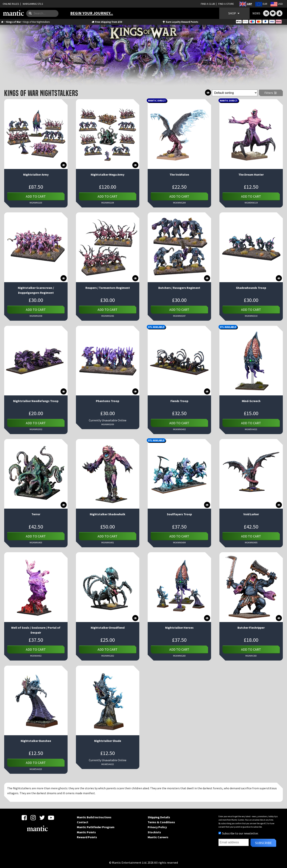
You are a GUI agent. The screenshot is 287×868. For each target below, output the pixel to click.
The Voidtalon (179, 174)
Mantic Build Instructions (94, 817)
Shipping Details (159, 817)
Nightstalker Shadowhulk (108, 514)
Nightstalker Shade (108, 741)
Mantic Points (86, 832)
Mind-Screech (251, 401)
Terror (36, 514)
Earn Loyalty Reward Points (180, 22)
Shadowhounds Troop (251, 288)
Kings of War (14, 22)
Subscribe (263, 843)
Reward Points (87, 837)
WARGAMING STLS (33, 4)
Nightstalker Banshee (36, 741)
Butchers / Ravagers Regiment (179, 288)
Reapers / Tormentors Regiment (108, 288)
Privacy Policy (157, 827)
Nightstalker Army (36, 174)
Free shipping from (107, 22)
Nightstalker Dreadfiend (108, 628)
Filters (271, 93)
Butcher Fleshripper (251, 628)
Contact (83, 822)
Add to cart (36, 196)
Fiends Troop (179, 401)
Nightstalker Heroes (179, 628)
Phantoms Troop (108, 401)
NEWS (256, 13)
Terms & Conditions (161, 822)
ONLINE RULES (11, 4)
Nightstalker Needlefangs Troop (36, 401)
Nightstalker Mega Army (108, 174)
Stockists (154, 832)
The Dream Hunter (251, 174)
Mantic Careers (158, 837)
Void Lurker (251, 514)
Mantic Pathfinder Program (96, 827)
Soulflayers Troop (179, 514)
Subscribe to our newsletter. (239, 833)
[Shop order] (235, 93)
